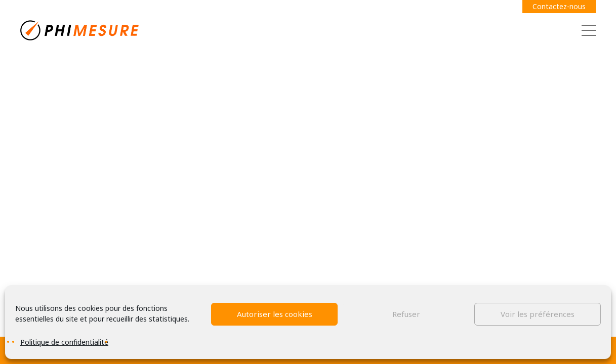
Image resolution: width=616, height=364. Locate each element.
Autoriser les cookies (275, 314)
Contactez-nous (559, 6)
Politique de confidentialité (64, 342)
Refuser (406, 314)
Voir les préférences (538, 314)
